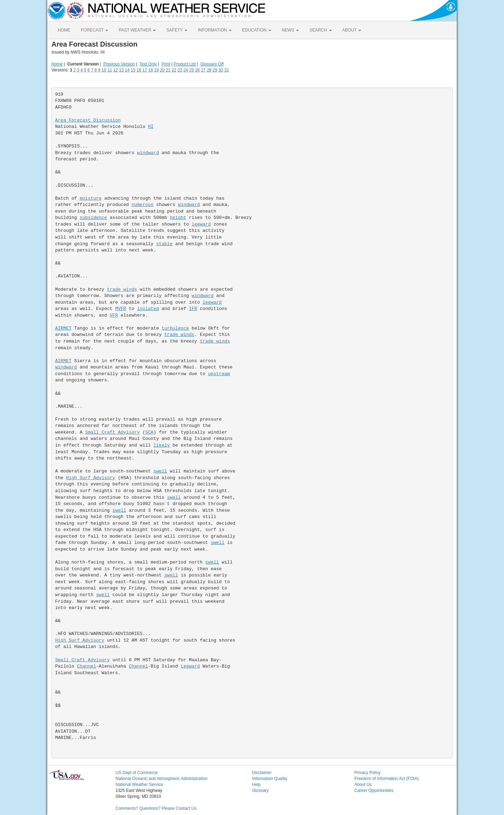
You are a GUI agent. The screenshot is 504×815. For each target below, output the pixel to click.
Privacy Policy (368, 773)
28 (209, 70)
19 (156, 70)
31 (227, 70)
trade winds (122, 289)
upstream (219, 374)
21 (168, 70)
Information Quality (270, 779)
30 (221, 70)
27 (203, 70)
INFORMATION (215, 30)
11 (110, 70)
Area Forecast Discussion (88, 120)
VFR (114, 315)
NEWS (290, 30)
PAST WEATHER (137, 30)
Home (57, 64)
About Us (363, 785)
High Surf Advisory (91, 478)
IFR (193, 309)
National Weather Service (139, 785)
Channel (87, 666)
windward (148, 153)
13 (121, 70)
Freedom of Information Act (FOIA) (387, 779)
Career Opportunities (374, 790)
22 (174, 70)
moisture (91, 198)
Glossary (260, 790)
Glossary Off (212, 64)
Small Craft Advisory (112, 432)
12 (115, 70)
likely (162, 445)
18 (151, 70)
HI (151, 127)
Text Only (148, 64)
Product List (185, 64)
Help (256, 785)
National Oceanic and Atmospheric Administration (162, 779)
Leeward (190, 666)
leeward (201, 224)
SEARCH (320, 30)
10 (104, 70)
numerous (142, 205)
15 (133, 70)
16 (139, 70)
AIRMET (64, 328)
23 (180, 70)
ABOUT (352, 30)
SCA (149, 432)
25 (192, 70)
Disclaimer (262, 773)
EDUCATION (257, 30)
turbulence (175, 328)
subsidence (93, 218)
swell (160, 471)
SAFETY (177, 30)
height (178, 218)
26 (197, 70)
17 (145, 70)
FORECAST (94, 30)
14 (127, 70)
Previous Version (119, 64)
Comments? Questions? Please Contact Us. (157, 808)
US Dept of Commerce (137, 773)
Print (166, 64)
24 (186, 70)
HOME (64, 30)
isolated (148, 309)
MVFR (121, 309)
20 (162, 70)
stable (164, 244)
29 (215, 70)
